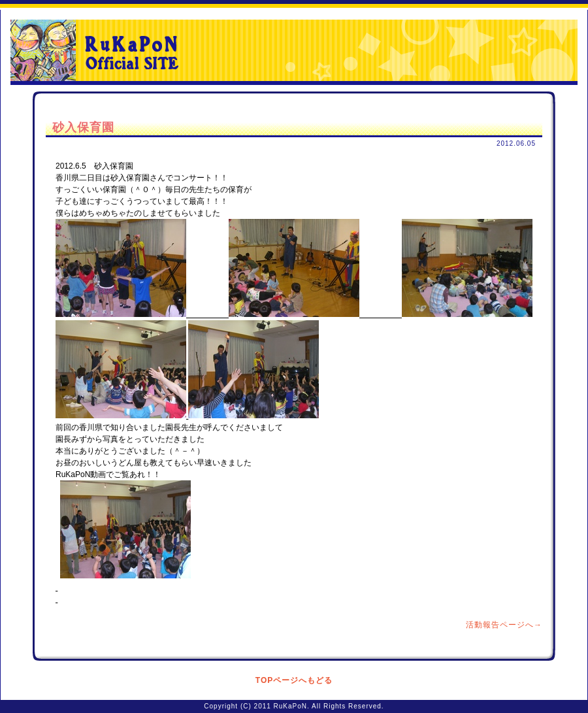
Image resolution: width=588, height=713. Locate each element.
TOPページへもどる (294, 680)
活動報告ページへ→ (504, 625)
